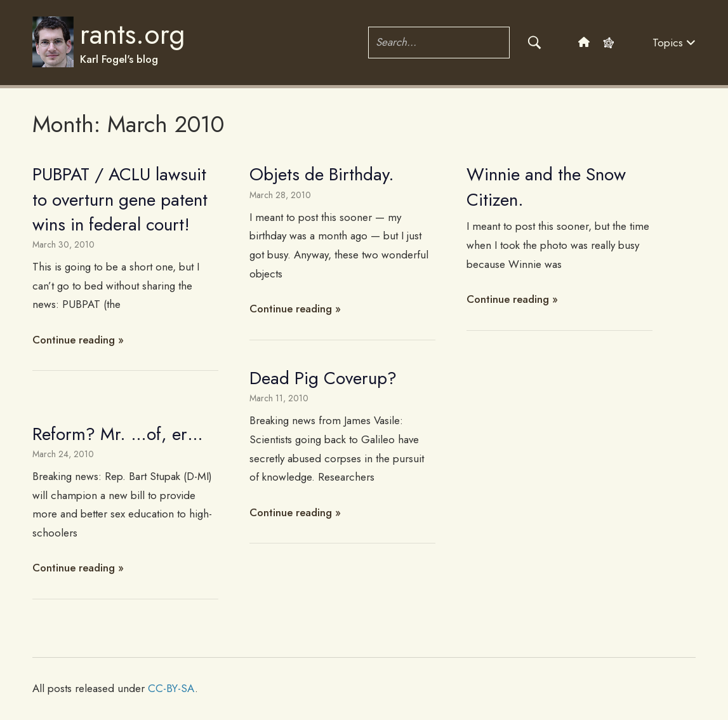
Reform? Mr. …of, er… (118, 434)
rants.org (133, 34)
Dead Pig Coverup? (323, 378)
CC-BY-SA (171, 688)
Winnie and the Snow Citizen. (546, 187)
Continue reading (74, 340)
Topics (674, 43)
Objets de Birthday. (322, 174)
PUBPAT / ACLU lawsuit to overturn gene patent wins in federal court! (120, 199)
